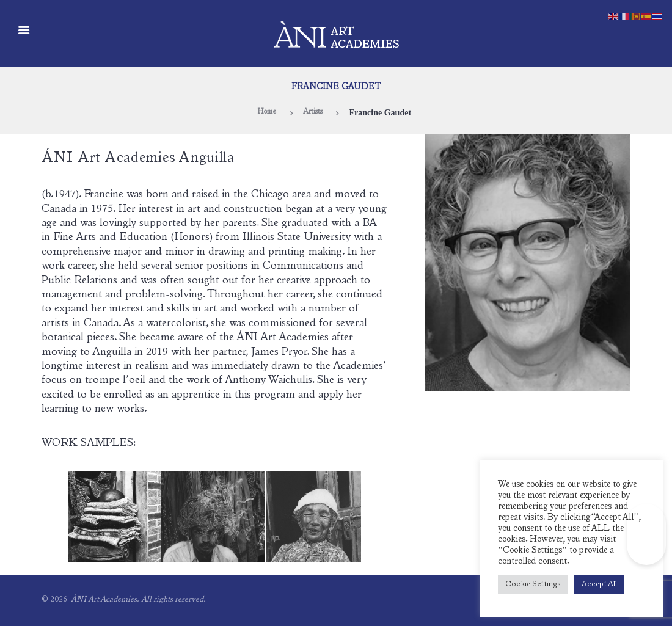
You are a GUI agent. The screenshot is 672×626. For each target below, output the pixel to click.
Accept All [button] (599, 585)
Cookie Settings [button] (533, 585)
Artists (314, 112)
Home (264, 112)
